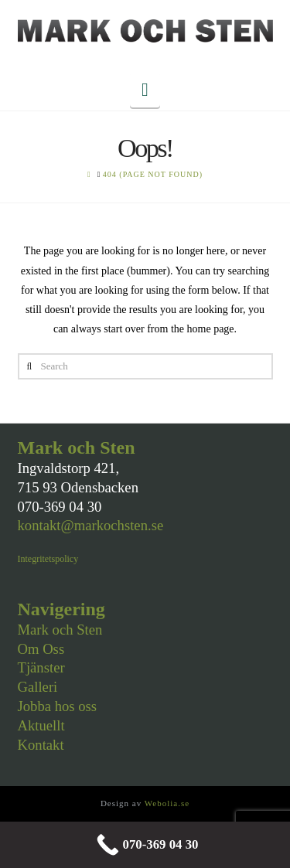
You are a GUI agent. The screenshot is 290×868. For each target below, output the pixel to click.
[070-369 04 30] (145, 845)
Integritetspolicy (48, 559)
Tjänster (41, 667)
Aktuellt (41, 725)
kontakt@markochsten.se (91, 525)
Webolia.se (167, 803)
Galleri (38, 687)
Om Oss (41, 649)
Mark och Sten (60, 630)
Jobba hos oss (58, 706)
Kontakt (41, 745)
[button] (145, 90)
